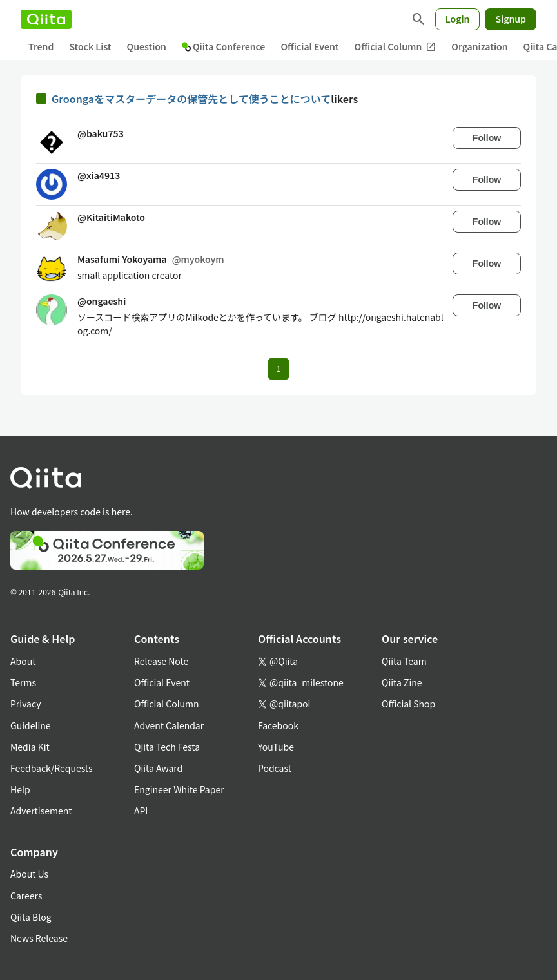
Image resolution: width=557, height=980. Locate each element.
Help (20, 789)
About (23, 661)
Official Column (396, 47)
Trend (41, 46)
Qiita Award (158, 768)
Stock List (90, 46)
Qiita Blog (31, 917)
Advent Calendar (169, 725)
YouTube (276, 747)
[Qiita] (46, 19)
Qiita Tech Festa (167, 747)
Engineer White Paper (179, 789)
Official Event (309, 46)
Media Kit (30, 747)
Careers (26, 896)
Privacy (25, 704)
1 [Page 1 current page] (278, 369)
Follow (487, 138)
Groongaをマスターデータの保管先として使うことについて (191, 99)
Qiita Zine (402, 682)
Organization (479, 46)
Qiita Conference (224, 46)
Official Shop (408, 704)
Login (458, 19)
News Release (39, 938)
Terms (23, 682)
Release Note (161, 661)
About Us (29, 874)
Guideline (31, 725)
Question (147, 46)
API (141, 811)
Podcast (275, 768)
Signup (511, 19)
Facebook (278, 725)
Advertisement (41, 811)
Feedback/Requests (52, 768)
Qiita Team (404, 661)
